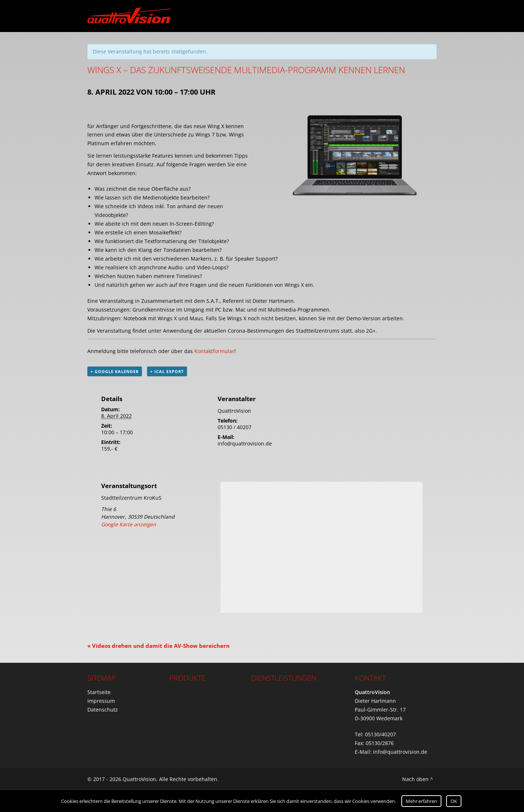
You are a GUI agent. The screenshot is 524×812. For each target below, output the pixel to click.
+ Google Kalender (115, 371)
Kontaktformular (214, 351)
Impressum (101, 701)
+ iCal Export (167, 371)
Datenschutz (103, 710)
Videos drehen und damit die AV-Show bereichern (158, 646)
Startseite (99, 692)
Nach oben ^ (418, 779)
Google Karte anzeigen (129, 524)
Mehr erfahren (421, 801)
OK (454, 801)
